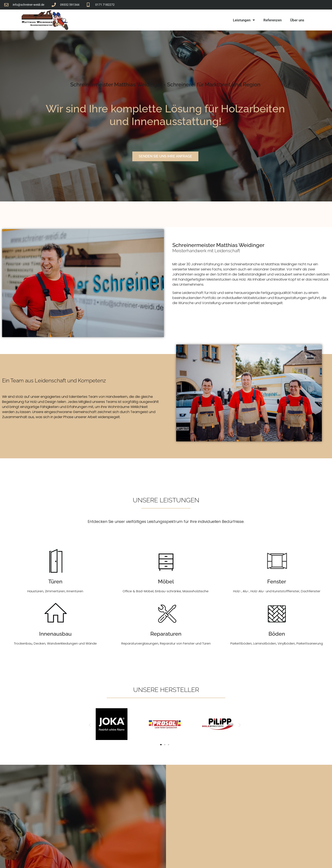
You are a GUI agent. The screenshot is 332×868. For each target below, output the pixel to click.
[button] (90, 725)
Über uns (297, 20)
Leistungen (244, 20)
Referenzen (273, 20)
